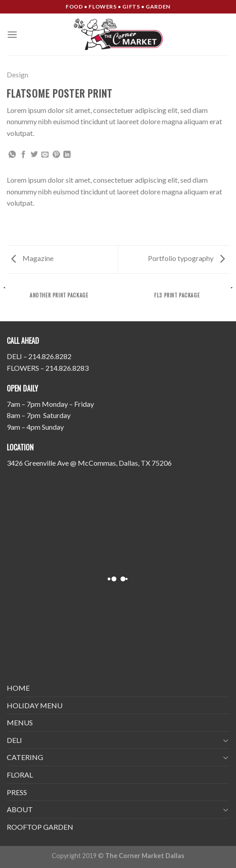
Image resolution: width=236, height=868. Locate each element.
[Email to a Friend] (45, 155)
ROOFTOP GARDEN (40, 827)
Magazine (32, 258)
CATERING (25, 757)
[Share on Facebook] (23, 155)
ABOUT (20, 809)
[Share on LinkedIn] (67, 155)
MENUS (20, 722)
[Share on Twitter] (34, 155)
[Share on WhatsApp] (12, 155)
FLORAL (20, 775)
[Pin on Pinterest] (56, 155)
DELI (14, 740)
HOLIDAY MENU (35, 705)
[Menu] (12, 34)
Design (18, 74)
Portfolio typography (186, 258)
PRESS (17, 792)
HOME (18, 688)
